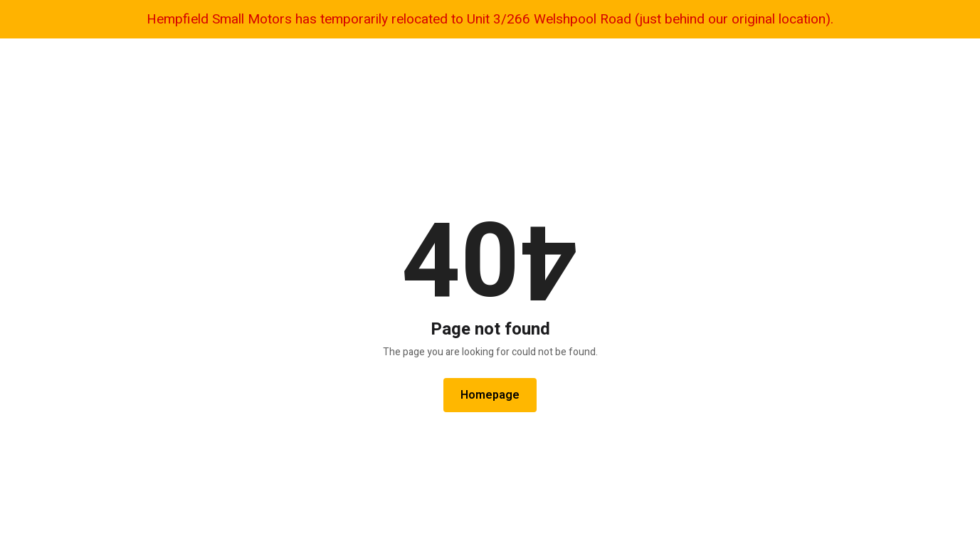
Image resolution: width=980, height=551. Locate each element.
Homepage (490, 395)
